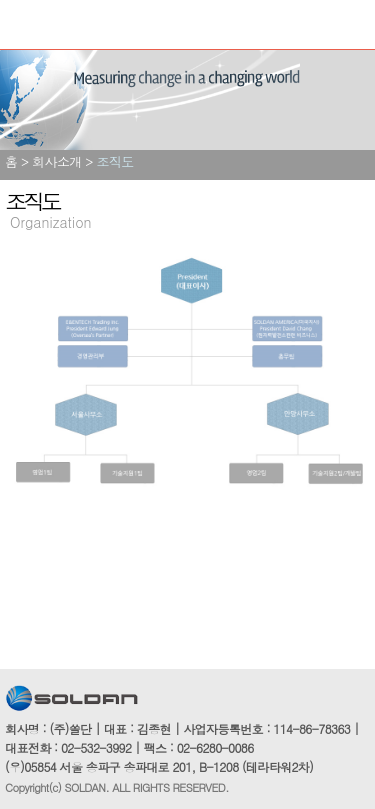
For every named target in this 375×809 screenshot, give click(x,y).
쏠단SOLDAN (105, 26)
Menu (23, 25)
